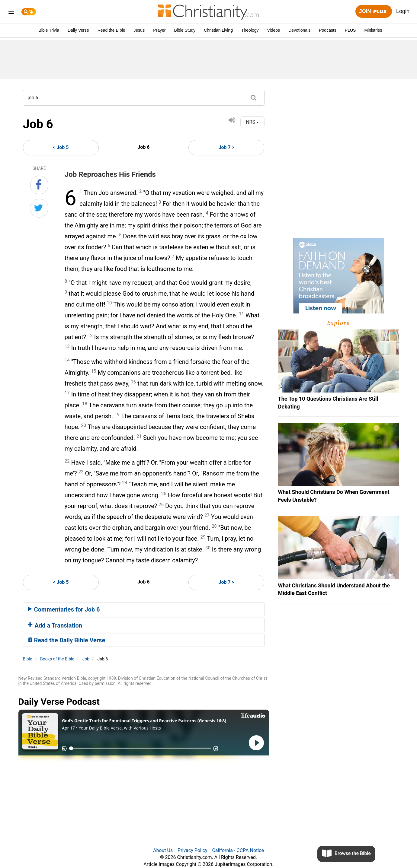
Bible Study (185, 30)
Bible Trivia (49, 30)
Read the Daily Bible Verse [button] (67, 640)
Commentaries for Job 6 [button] (64, 609)
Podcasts (328, 30)
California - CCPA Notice (238, 850)
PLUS (350, 30)
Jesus (139, 30)
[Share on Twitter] (39, 208)
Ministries (373, 30)
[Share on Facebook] (39, 185)
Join (374, 12)
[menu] (11, 13)
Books (57, 659)
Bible (28, 659)
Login (403, 11)
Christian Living (218, 30)
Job (86, 659)
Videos (274, 30)
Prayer (159, 30)
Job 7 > (226, 147)
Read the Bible (111, 30)
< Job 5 (61, 147)
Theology (250, 30)
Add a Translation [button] (55, 625)
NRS (252, 122)
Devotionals (299, 30)
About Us (163, 850)
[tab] (144, 609)
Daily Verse (78, 30)
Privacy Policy (192, 850)
